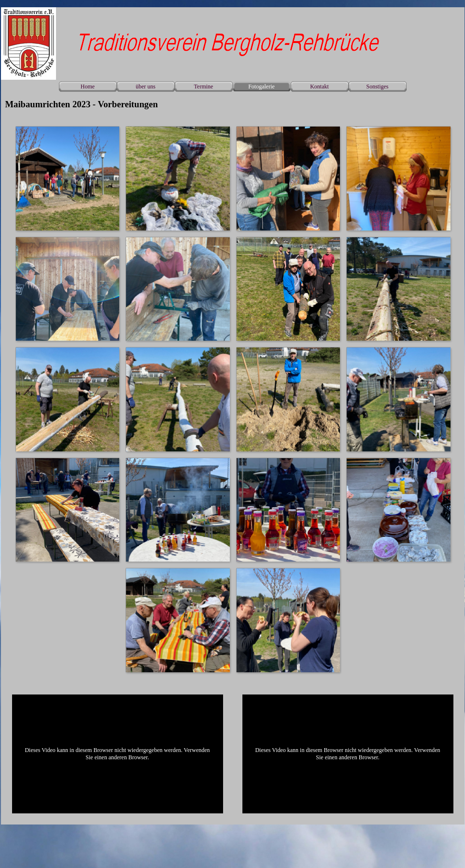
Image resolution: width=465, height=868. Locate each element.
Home (88, 87)
